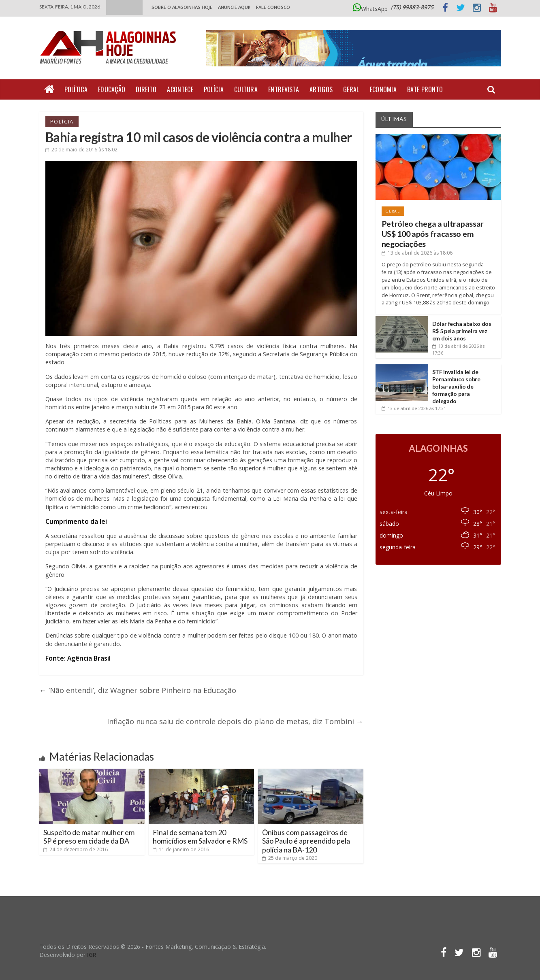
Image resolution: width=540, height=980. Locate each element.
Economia (383, 89)
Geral (351, 89)
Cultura (246, 89)
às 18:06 (417, 253)
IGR (92, 955)
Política (76, 89)
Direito (146, 89)
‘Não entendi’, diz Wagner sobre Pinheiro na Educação (138, 690)
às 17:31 (414, 408)
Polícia (214, 89)
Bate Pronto (425, 89)
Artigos (321, 89)
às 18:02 (81, 150)
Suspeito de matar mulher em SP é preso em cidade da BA (89, 837)
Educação (112, 89)
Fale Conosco (273, 7)
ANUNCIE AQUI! (234, 7)
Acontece (180, 89)
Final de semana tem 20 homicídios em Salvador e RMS (200, 837)
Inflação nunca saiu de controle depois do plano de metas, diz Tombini (235, 721)
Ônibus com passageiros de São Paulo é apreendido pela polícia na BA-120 (306, 841)
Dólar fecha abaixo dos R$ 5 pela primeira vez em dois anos (462, 331)
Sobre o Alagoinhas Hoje (182, 7)
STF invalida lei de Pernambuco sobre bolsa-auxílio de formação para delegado (456, 387)
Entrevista (284, 89)
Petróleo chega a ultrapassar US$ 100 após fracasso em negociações (433, 234)
